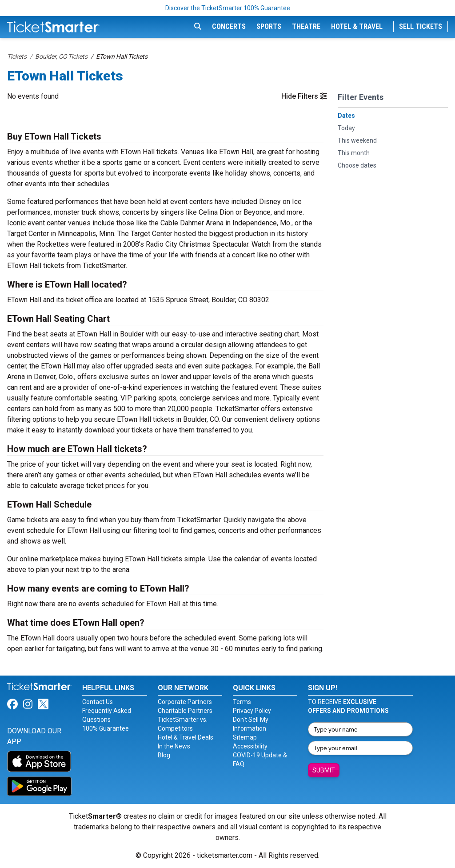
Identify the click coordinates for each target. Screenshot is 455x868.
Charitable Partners (185, 711)
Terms (242, 702)
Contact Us (98, 702)
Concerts (229, 26)
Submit (324, 770)
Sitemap (245, 737)
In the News (174, 746)
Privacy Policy (252, 711)
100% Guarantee (106, 728)
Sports (269, 26)
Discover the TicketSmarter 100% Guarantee (228, 8)
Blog (164, 755)
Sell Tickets (421, 26)
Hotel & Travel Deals (186, 737)
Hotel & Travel (357, 26)
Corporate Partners (185, 702)
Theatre (306, 26)
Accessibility (250, 746)
